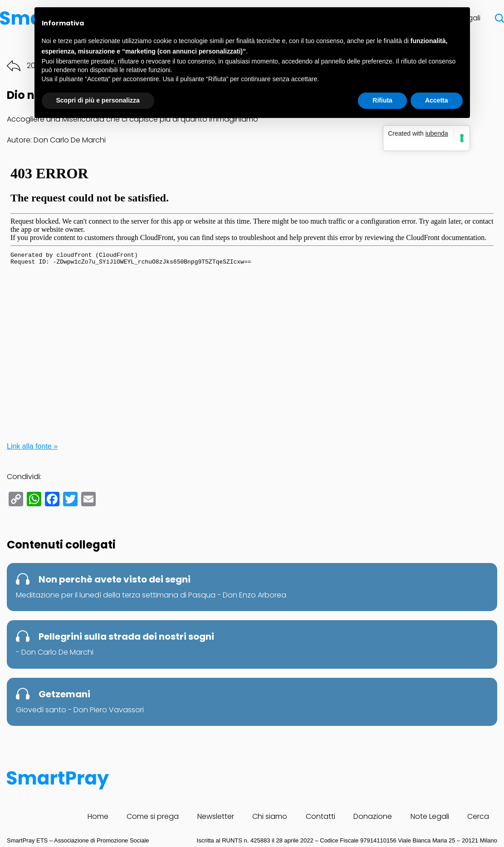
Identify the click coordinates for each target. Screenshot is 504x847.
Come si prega (153, 816)
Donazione (373, 816)
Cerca (478, 816)
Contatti (321, 816)
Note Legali (430, 816)
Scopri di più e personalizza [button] (98, 100)
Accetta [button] (437, 100)
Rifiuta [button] (382, 100)
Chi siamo (270, 816)
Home (98, 816)
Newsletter (216, 816)
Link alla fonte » (32, 446)
